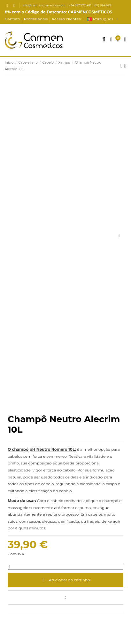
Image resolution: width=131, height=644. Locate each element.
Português (103, 19)
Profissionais (36, 19)
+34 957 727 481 (81, 5)
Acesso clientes (66, 19)
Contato (13, 19)
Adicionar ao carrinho (65, 580)
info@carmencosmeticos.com (45, 5)
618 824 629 (103, 5)
